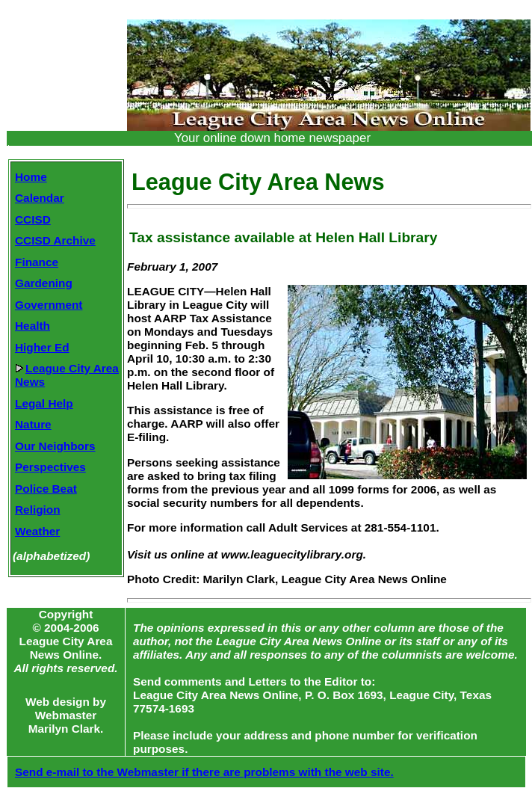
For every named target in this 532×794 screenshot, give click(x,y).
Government (49, 305)
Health (33, 326)
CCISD (33, 219)
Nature (33, 424)
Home (31, 177)
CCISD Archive (55, 240)
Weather (37, 531)
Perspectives (50, 467)
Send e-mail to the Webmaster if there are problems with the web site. (204, 772)
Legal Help (44, 403)
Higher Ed (42, 347)
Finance (37, 262)
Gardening (44, 283)
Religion (38, 510)
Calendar (40, 198)
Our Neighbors (55, 446)
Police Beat (46, 489)
